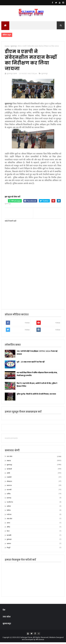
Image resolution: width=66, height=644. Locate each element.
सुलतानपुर (44, 75)
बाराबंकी (9, 537)
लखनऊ (9, 462)
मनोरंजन (9, 516)
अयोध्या (9, 508)
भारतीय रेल (10, 504)
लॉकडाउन (9, 483)
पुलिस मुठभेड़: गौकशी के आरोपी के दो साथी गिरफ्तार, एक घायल (36, 395)
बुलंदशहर (9, 541)
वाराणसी (9, 491)
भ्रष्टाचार (9, 545)
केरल (8, 533)
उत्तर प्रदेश (9, 458)
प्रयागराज (9, 487)
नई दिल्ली (9, 470)
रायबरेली (9, 479)
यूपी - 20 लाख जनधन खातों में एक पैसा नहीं (31, 363)
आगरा (8, 524)
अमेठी (8, 475)
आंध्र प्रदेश (9, 520)
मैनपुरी (9, 549)
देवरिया (9, 512)
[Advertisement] (33, 286)
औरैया (8, 529)
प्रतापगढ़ (9, 499)
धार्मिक (9, 495)
